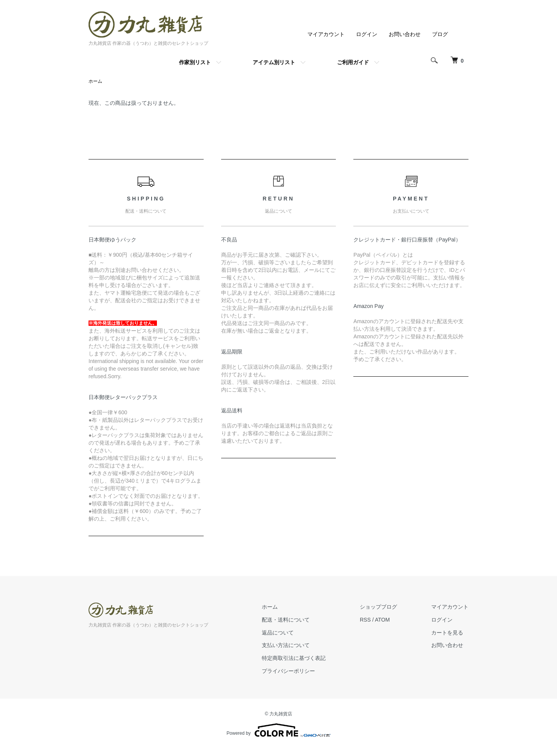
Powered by (278, 730)
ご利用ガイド (353, 62)
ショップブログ (378, 607)
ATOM (382, 620)
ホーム (95, 81)
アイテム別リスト (274, 62)
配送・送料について (286, 620)
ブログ (440, 34)
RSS (365, 620)
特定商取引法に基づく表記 (294, 658)
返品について (278, 633)
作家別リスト (195, 62)
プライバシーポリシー (288, 671)
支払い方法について (286, 645)
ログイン (367, 34)
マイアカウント (326, 34)
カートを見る (447, 633)
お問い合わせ (405, 34)
